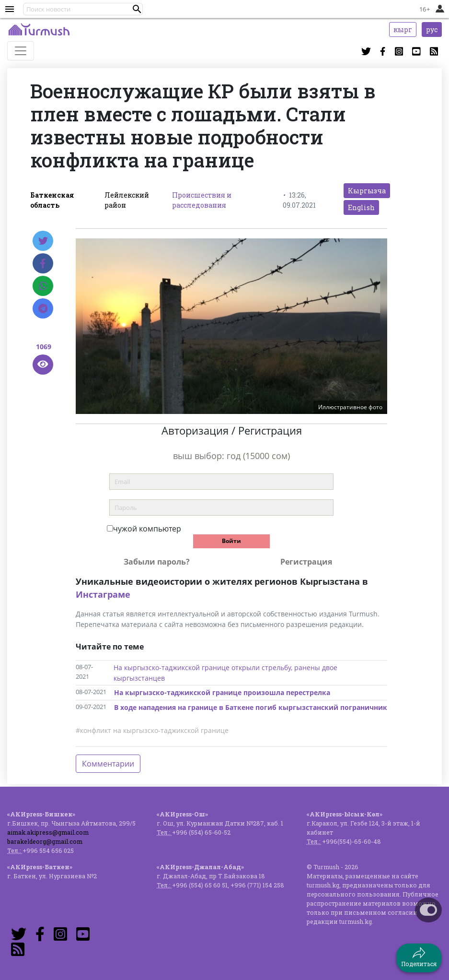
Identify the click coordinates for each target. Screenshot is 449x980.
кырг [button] (403, 30)
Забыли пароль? (157, 562)
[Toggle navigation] (21, 51)
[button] (137, 9)
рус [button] (432, 30)
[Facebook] (43, 263)
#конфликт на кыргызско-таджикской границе (152, 730)
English (361, 207)
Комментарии (108, 764)
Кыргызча (367, 191)
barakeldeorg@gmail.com (45, 841)
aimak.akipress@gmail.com (48, 832)
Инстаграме (103, 594)
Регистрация (306, 562)
